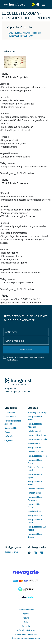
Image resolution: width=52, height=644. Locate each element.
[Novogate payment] (26, 573)
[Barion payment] (26, 581)
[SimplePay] (26, 589)
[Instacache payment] (26, 597)
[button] (43, 5)
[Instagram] (35, 553)
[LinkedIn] (41, 553)
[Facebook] (29, 553)
